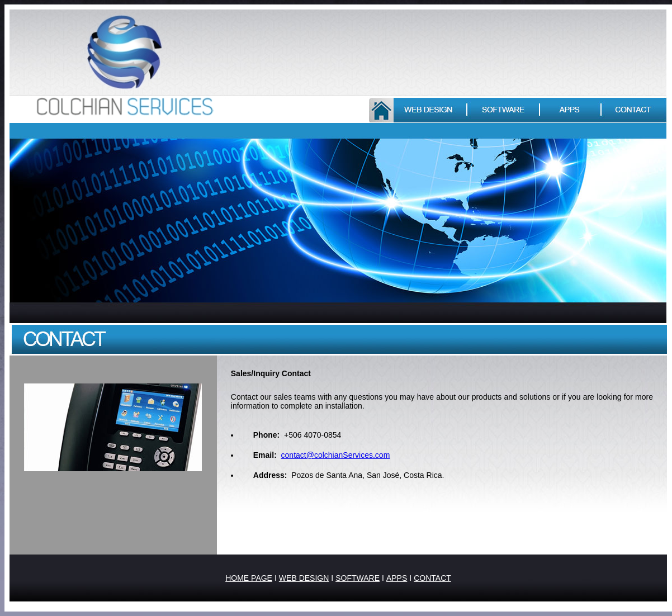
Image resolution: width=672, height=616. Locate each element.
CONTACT (432, 578)
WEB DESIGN (304, 578)
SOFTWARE (358, 578)
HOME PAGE (249, 578)
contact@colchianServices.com (336, 455)
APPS (397, 578)
